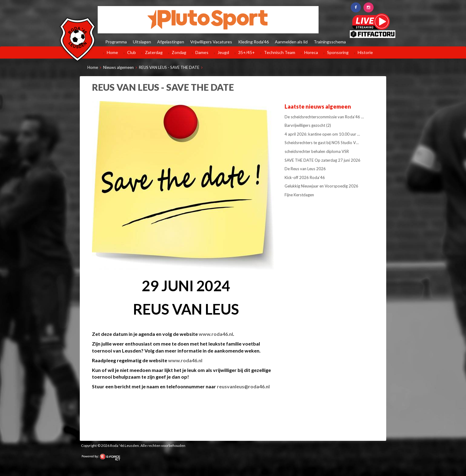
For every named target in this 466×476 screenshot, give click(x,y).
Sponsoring (338, 52)
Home (112, 52)
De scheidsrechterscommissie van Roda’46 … (324, 117)
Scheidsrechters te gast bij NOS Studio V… (322, 143)
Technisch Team (280, 52)
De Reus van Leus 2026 (305, 169)
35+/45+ (247, 52)
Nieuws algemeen (118, 67)
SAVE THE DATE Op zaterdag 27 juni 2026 (322, 160)
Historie (365, 52)
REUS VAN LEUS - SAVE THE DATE (169, 67)
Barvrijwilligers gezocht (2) (308, 125)
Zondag (179, 52)
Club (132, 52)
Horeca (311, 52)
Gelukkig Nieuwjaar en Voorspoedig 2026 (321, 186)
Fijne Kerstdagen (299, 195)
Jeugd (223, 52)
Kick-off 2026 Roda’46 (305, 177)
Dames (202, 52)
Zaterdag (154, 52)
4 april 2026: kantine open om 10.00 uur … (322, 134)
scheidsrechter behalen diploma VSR (317, 151)
